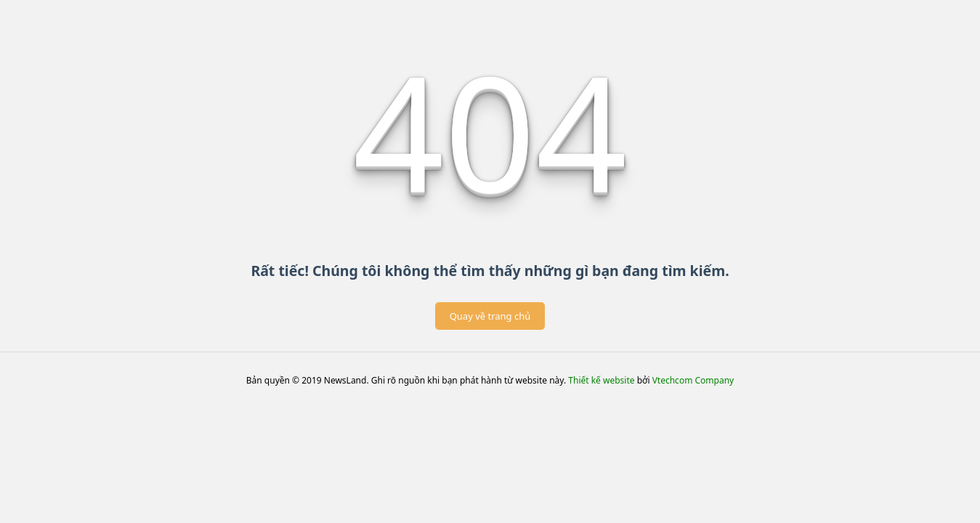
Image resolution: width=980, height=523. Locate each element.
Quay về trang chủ (490, 316)
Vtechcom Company (693, 380)
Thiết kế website (601, 380)
